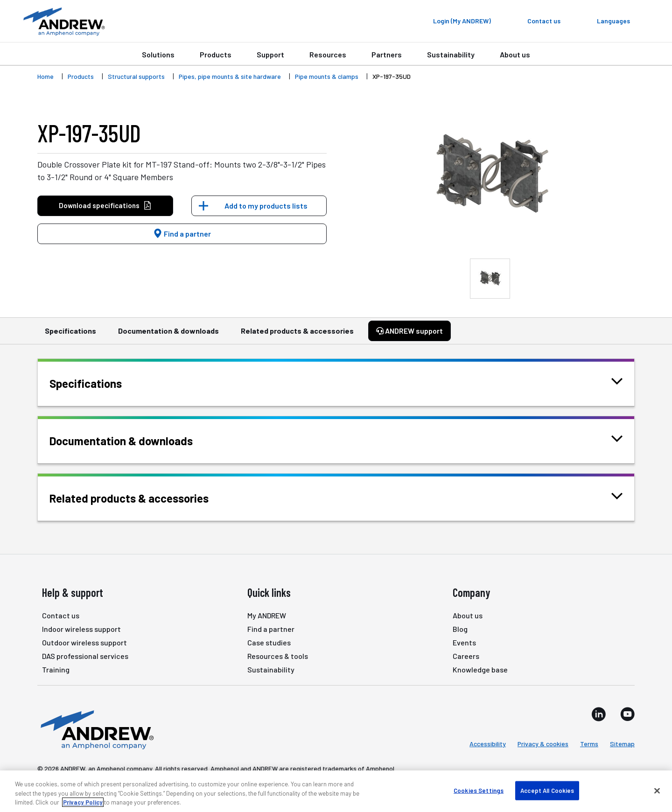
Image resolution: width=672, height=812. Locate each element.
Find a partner (182, 234)
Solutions (158, 54)
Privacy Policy (83, 802)
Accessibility (488, 744)
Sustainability (451, 54)
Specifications (70, 335)
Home (45, 76)
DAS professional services (85, 656)
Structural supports (136, 76)
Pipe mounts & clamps (327, 76)
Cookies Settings (479, 790)
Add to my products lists (266, 206)
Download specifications (105, 206)
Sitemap (622, 744)
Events (464, 642)
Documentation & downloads (168, 335)
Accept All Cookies (547, 790)
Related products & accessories (297, 335)
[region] (336, 791)
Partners (387, 54)
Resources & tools (278, 656)
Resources (328, 54)
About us (515, 54)
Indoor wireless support (81, 629)
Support (270, 54)
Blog (460, 629)
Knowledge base (480, 669)
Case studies (269, 642)
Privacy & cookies (543, 744)
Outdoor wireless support (84, 642)
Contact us (61, 615)
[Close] (657, 791)
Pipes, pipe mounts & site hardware (230, 76)
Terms (589, 744)
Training (56, 669)
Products (216, 54)
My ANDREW (267, 615)
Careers (466, 656)
